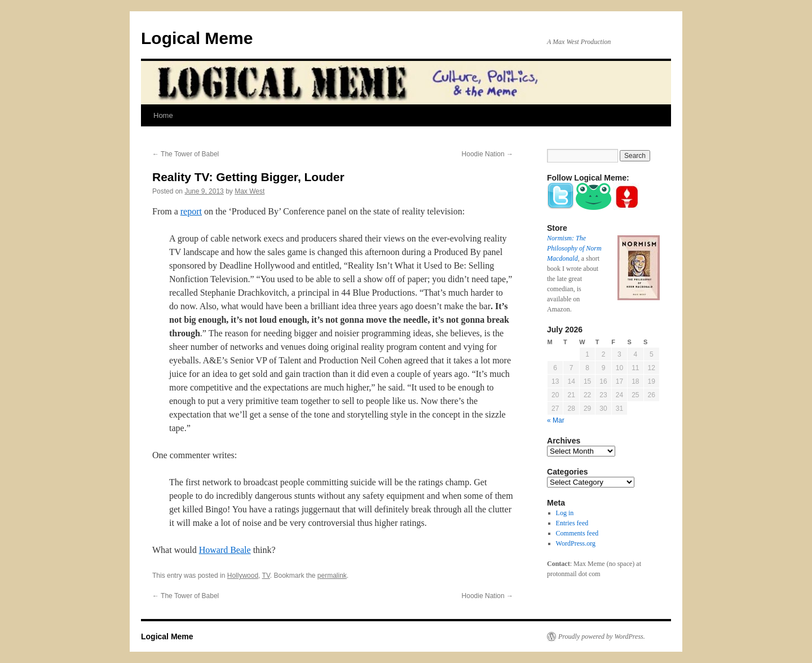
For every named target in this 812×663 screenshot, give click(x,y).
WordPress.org (576, 543)
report (191, 211)
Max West (250, 191)
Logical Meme (197, 38)
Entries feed (572, 523)
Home (163, 115)
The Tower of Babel (186, 154)
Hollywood (243, 576)
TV (266, 576)
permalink (332, 576)
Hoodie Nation (487, 154)
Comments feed (577, 533)
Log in (565, 513)
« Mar (556, 420)
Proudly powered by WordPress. (602, 636)
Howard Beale (225, 550)
